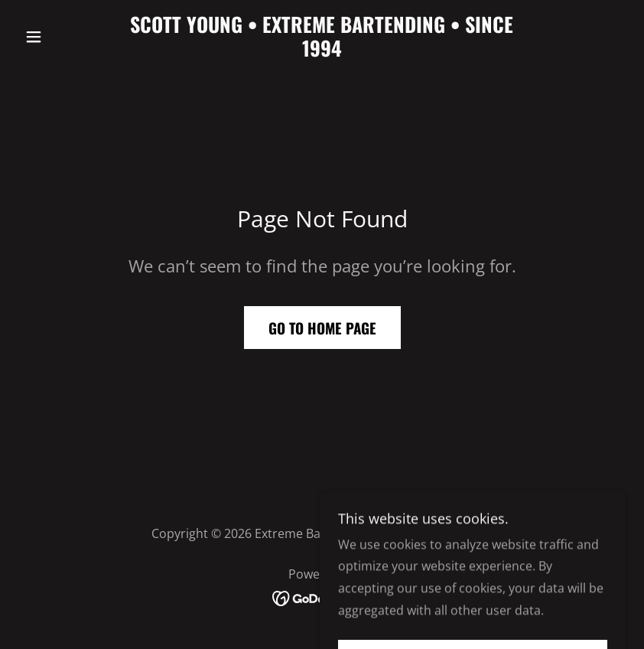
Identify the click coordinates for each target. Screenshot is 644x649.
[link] (322, 52)
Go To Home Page (322, 328)
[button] (64, 37)
